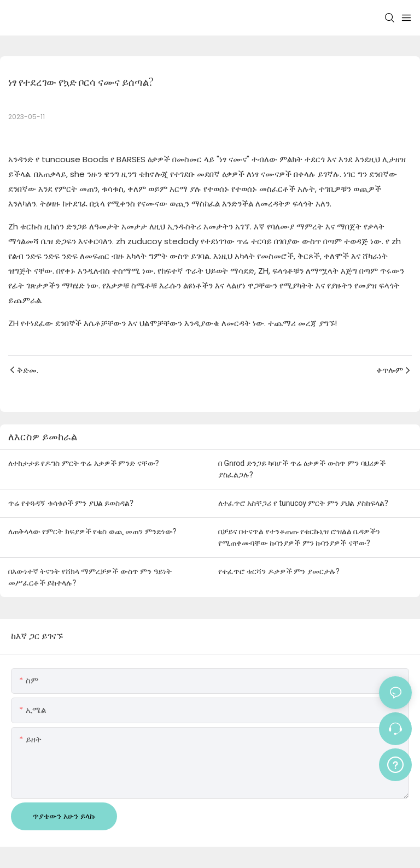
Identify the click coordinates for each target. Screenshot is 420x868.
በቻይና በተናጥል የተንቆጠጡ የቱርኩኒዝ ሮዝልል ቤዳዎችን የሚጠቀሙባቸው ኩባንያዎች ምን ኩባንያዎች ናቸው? (299, 537)
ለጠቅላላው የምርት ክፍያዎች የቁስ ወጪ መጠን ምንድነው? (92, 532)
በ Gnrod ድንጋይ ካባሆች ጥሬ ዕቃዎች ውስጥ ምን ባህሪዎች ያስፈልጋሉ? (302, 469)
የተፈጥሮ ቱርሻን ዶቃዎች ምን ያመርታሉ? (279, 571)
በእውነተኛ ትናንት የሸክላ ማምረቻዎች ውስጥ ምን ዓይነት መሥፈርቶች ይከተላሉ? (90, 577)
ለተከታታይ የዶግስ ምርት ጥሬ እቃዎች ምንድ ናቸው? (83, 463)
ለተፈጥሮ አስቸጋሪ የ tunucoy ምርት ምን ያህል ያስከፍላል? (303, 503)
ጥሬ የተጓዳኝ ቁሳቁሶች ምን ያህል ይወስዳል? (71, 503)
